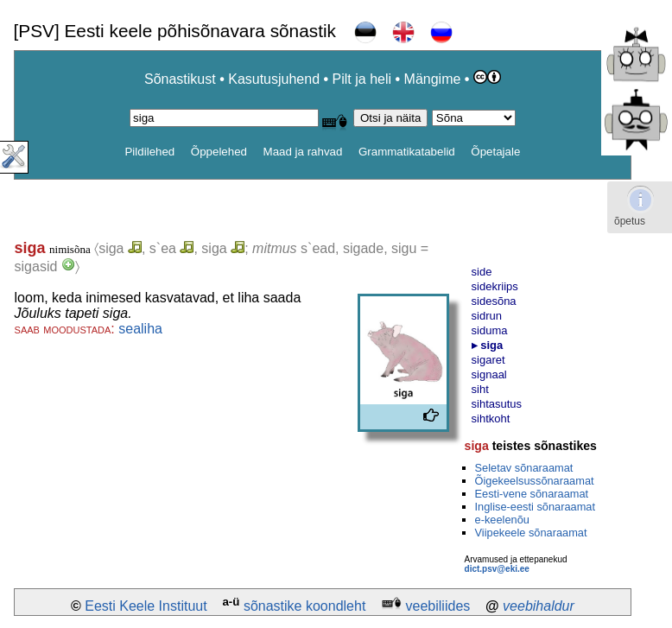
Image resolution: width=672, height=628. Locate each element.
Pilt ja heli (362, 79)
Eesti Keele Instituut (146, 606)
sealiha (140, 329)
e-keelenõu (502, 520)
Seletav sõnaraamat (524, 468)
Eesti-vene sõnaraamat (532, 494)
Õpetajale (495, 152)
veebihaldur (539, 606)
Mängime (433, 79)
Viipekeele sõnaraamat (531, 533)
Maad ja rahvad (303, 152)
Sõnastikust (180, 79)
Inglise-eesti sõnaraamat (535, 507)
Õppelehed (219, 152)
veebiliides (438, 606)
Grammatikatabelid (407, 152)
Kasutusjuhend (274, 79)
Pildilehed (149, 152)
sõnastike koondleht (304, 606)
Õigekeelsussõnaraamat (535, 481)
